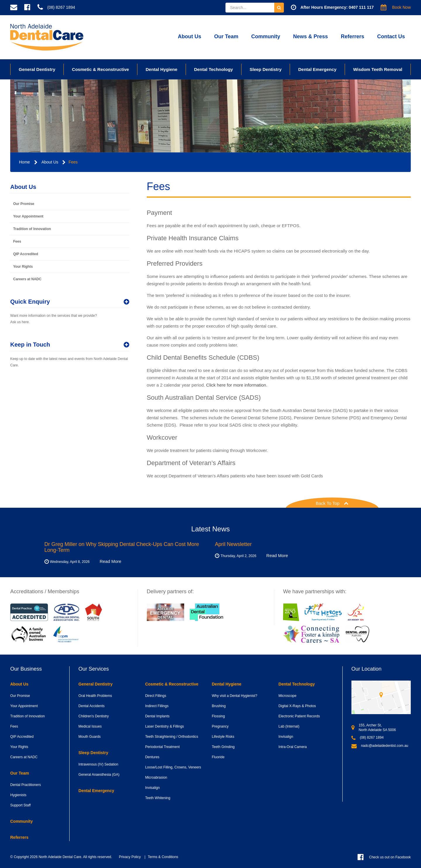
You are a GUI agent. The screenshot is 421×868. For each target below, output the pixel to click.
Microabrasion (156, 777)
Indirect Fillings (157, 706)
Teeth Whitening (158, 798)
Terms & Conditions (163, 857)
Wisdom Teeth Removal (378, 69)
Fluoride (218, 757)
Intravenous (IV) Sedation (98, 764)
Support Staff (20, 805)
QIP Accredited (26, 254)
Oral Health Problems (95, 696)
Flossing (218, 716)
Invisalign (152, 788)
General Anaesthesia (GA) (99, 775)
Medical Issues (90, 726)
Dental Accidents (91, 706)
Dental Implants (157, 716)
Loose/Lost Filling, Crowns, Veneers (173, 767)
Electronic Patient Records (299, 716)
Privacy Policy (130, 857)
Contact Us (391, 36)
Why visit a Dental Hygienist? (234, 696)
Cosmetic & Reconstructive (100, 69)
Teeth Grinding (223, 747)
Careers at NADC (27, 279)
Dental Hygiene (161, 69)
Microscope (288, 696)
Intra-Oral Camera (293, 747)
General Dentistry (37, 69)
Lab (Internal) (289, 726)
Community (266, 36)
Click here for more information (235, 385)
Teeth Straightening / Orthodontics (171, 737)
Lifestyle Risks (223, 737)
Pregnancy (220, 726)
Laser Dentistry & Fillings (164, 726)
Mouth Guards (89, 737)
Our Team (226, 36)
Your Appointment (28, 216)
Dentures (152, 757)
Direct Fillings (156, 696)
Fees (73, 162)
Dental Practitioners (26, 785)
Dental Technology (214, 69)
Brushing (219, 706)
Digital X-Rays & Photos (297, 706)
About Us (189, 36)
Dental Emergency (317, 69)
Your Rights (23, 267)
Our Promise (24, 204)
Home (24, 162)
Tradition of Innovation (32, 229)
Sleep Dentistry (266, 69)
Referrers (353, 36)
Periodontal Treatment (162, 747)
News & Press (311, 36)
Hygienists (18, 795)
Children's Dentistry (94, 716)
